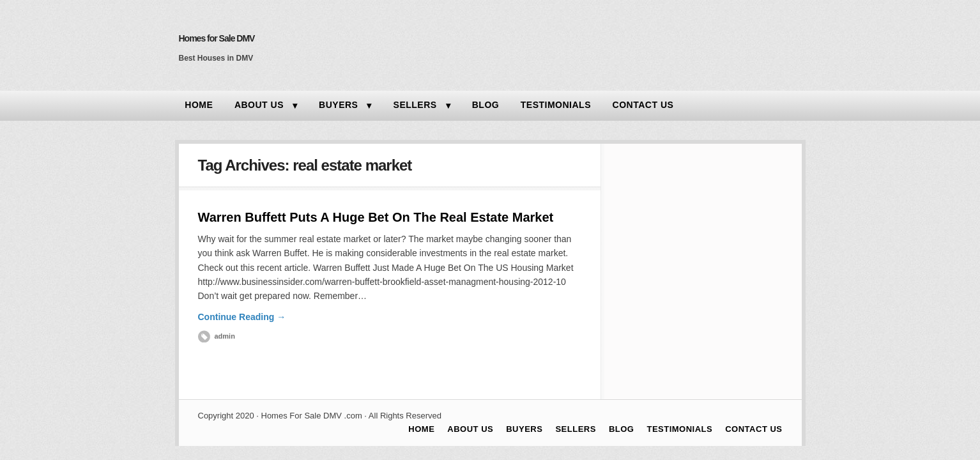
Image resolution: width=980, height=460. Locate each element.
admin (225, 336)
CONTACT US (643, 105)
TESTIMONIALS (556, 105)
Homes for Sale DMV (217, 38)
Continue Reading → (242, 317)
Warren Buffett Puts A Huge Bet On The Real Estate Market (376, 217)
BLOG (486, 105)
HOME (199, 105)
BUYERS (338, 105)
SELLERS (415, 105)
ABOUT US (259, 105)
